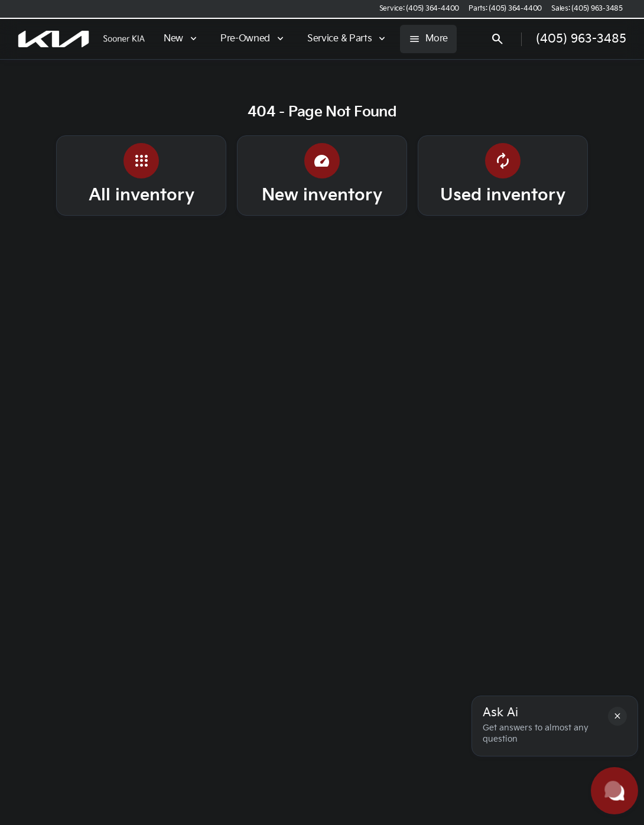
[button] (617, 716)
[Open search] (576, 39)
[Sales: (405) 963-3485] (587, 9)
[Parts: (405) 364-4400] (505, 9)
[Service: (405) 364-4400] (419, 9)
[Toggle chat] (614, 791)
